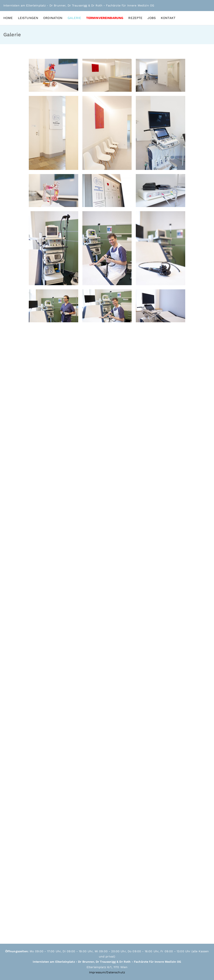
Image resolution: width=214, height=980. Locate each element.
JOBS (152, 18)
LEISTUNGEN (28, 18)
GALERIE (74, 18)
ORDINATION (53, 18)
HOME (8, 18)
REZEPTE (135, 18)
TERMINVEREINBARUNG (105, 18)
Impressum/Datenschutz (107, 972)
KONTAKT (168, 18)
